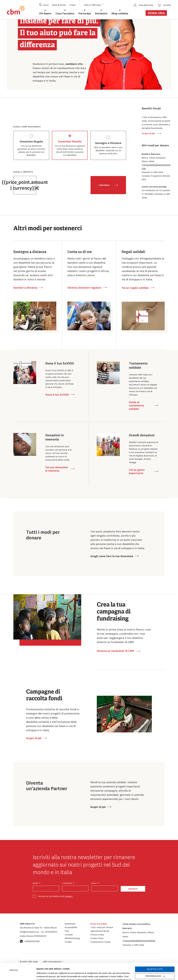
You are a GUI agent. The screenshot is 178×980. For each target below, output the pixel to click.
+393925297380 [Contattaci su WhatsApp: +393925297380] (30, 941)
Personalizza (155, 960)
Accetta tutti (155, 953)
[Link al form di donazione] (158, 13)
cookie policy (105, 967)
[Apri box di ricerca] (44, 5)
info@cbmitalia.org (29, 932)
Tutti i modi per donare (102, 927)
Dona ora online (99, 924)
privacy (69, 896)
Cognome (68, 883)
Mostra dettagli (43, 974)
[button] (156, 167)
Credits (68, 942)
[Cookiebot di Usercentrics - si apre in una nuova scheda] (18, 975)
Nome (37, 883)
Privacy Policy (97, 935)
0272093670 (49, 932)
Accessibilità (71, 927)
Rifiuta (14, 954)
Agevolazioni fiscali (100, 931)
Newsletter (70, 924)
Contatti (69, 935)
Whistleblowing (72, 938)
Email (95, 883)
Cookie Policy (97, 938)
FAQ (67, 931)
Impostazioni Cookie (68, 967)
